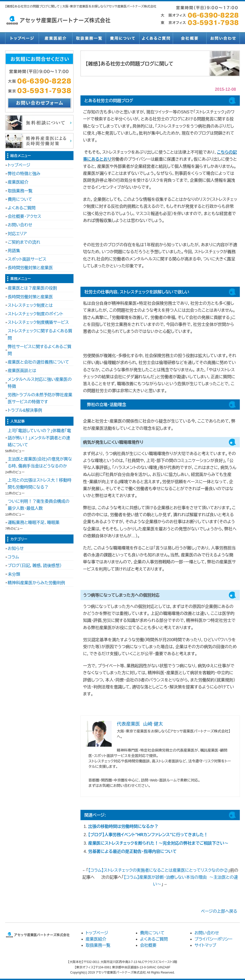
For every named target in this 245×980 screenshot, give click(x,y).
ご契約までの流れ (24, 242)
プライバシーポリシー (214, 939)
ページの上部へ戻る (219, 911)
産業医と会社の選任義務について (38, 362)
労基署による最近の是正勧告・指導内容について (132, 851)
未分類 (14, 574)
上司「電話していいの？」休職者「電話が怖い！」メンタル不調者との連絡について (39, 438)
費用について (123, 38)
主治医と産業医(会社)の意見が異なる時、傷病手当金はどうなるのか (40, 463)
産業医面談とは (22, 371)
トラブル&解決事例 (25, 410)
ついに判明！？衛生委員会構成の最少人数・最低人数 (39, 505)
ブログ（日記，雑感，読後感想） (35, 566)
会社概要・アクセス (25, 216)
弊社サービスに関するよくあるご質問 (40, 350)
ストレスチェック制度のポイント (35, 314)
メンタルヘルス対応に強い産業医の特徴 (40, 383)
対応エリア (17, 234)
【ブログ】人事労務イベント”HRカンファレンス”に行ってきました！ (148, 835)
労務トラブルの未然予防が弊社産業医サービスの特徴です (40, 398)
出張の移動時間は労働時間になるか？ (123, 826)
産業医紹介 (55, 38)
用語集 (14, 251)
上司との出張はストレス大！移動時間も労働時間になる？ (40, 484)
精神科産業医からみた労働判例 (36, 583)
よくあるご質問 (156, 38)
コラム (13, 557)
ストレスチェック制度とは (30, 305)
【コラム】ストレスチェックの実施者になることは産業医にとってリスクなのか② (158, 870)
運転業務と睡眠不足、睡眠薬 (34, 522)
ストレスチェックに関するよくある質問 (40, 334)
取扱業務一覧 (89, 38)
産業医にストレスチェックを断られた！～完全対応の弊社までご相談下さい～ (158, 843)
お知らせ (16, 549)
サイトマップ (205, 945)
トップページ (22, 38)
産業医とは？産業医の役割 (32, 288)
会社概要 (190, 38)
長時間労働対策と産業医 (30, 268)
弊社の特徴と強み (24, 174)
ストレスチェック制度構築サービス (38, 322)
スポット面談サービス (27, 259)
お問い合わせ (223, 38)
